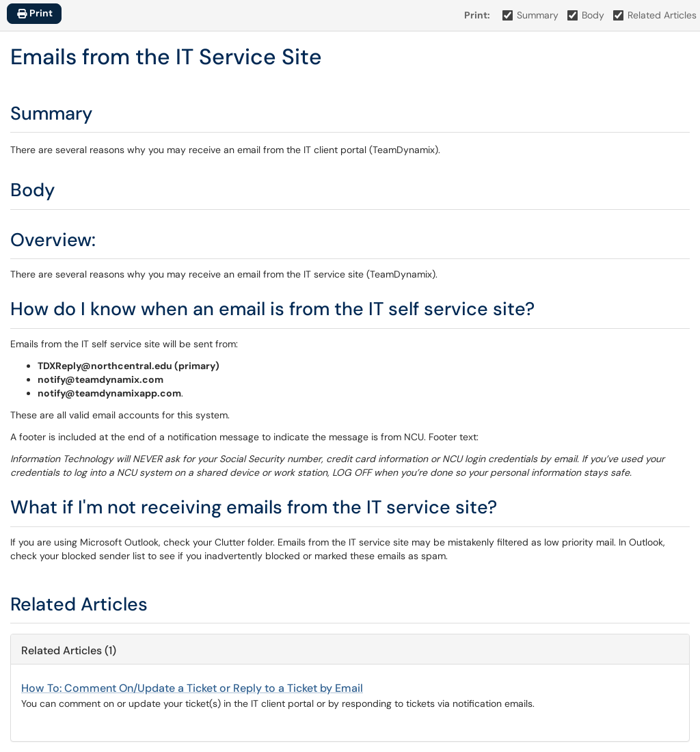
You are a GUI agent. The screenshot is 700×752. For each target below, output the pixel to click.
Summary (531, 15)
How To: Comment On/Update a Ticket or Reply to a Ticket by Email (192, 688)
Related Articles (655, 15)
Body (586, 15)
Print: (477, 15)
